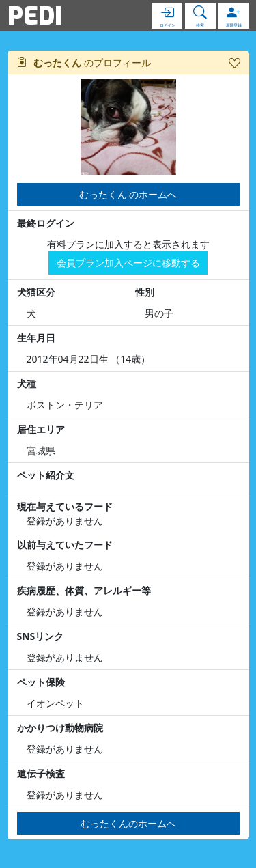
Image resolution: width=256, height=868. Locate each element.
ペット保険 (41, 682)
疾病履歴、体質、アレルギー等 (84, 590)
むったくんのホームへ (128, 823)
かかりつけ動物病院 (60, 728)
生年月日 (36, 338)
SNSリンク (41, 636)
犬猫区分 (36, 292)
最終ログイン (46, 223)
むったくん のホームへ (128, 194)
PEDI (35, 16)
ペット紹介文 (46, 475)
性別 (145, 292)
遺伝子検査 (41, 773)
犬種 (27, 383)
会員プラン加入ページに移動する (128, 263)
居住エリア (41, 429)
